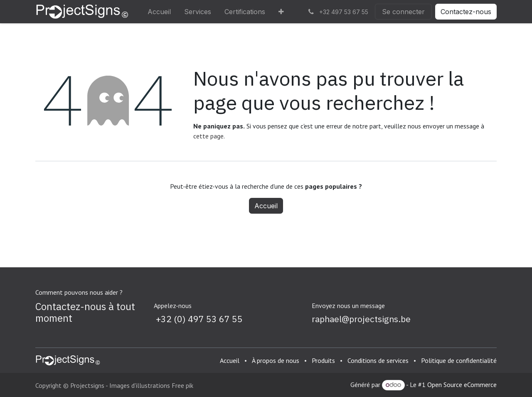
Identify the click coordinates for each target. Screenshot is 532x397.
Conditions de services (378, 360)
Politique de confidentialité (459, 360)
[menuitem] (159, 12)
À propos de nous (276, 360)
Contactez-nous (466, 12)
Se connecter (403, 12)
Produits (323, 360)
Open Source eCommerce (462, 385)
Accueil (266, 206)
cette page (208, 136)
